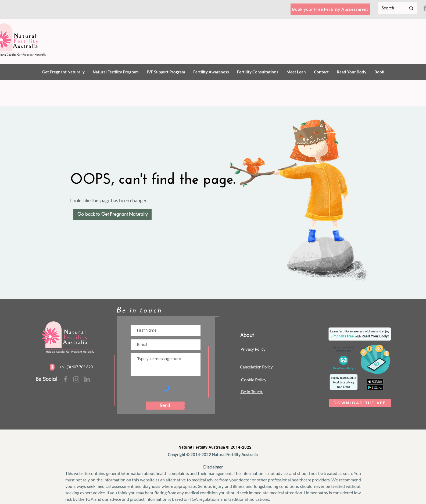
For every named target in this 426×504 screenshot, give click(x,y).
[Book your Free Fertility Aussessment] (330, 9)
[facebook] (87, 379)
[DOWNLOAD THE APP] (360, 403)
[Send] (165, 406)
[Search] (390, 8)
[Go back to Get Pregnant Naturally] (112, 214)
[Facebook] (66, 379)
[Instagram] (76, 379)
